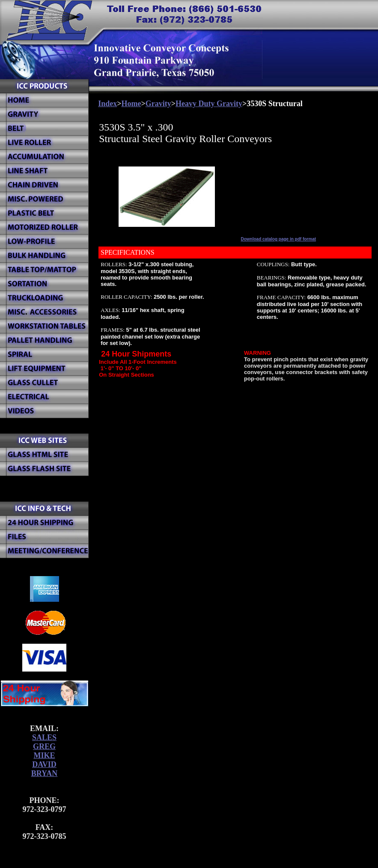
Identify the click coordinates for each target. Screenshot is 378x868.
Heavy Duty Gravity (209, 104)
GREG (44, 746)
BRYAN (45, 773)
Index (107, 104)
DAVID (44, 764)
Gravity (158, 104)
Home (131, 104)
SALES (44, 737)
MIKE (44, 755)
